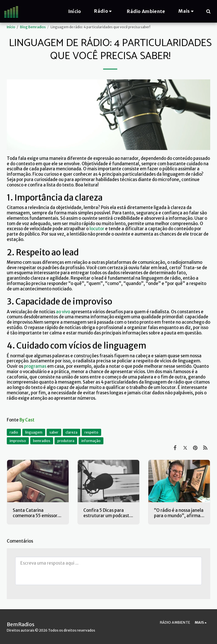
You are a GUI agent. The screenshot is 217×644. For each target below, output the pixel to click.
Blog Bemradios (33, 27)
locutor (97, 229)
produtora (66, 441)
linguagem (34, 432)
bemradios (42, 441)
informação (91, 441)
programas (35, 366)
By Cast (27, 420)
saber (54, 432)
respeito (91, 432)
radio (14, 432)
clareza (71, 432)
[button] (104, 11)
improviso (18, 441)
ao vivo (63, 312)
